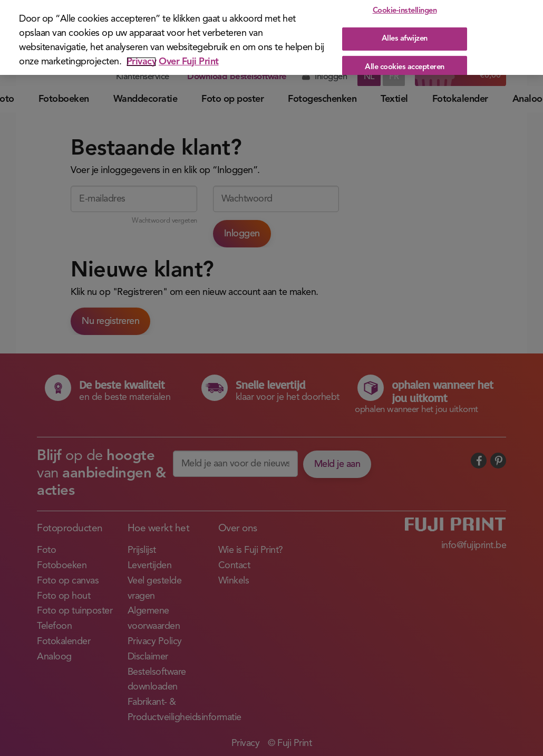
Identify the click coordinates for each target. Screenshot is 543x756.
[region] (271, 37)
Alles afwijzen (405, 39)
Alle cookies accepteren (405, 67)
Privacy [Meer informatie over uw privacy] (142, 62)
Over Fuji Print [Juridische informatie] (189, 62)
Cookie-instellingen (405, 11)
